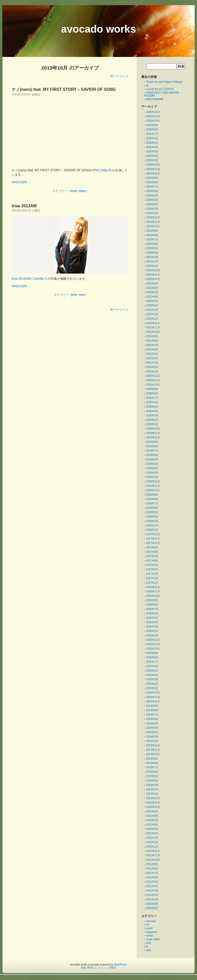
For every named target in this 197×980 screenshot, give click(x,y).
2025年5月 (152, 143)
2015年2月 (152, 684)
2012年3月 (152, 838)
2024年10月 (153, 174)
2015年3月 (152, 679)
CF (148, 925)
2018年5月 (152, 512)
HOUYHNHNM (154, 99)
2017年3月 (152, 574)
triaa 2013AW (24, 206)
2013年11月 (153, 750)
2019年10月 (153, 437)
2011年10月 (153, 860)
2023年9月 (152, 231)
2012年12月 (153, 798)
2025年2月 (152, 156)
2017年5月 (152, 565)
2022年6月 (152, 297)
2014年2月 (152, 737)
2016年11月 (153, 591)
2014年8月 (152, 710)
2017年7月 (152, 556)
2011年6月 (152, 877)
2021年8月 (152, 341)
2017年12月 (153, 534)
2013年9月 (152, 759)
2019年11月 (153, 433)
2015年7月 (152, 662)
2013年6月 (152, 772)
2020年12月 (153, 376)
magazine (152, 932)
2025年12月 (153, 112)
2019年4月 (152, 464)
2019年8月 (152, 446)
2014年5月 (152, 723)
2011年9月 (152, 864)
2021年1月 (152, 371)
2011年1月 (152, 899)
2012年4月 (152, 833)
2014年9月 (152, 706)
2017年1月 (152, 583)
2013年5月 (152, 776)
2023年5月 (152, 248)
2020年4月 (152, 411)
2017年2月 (152, 578)
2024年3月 (152, 204)
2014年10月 (153, 701)
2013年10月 (153, 754)
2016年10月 (153, 596)
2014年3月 (152, 732)
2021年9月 (152, 336)
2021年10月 (153, 332)
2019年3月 (152, 468)
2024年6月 (152, 191)
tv (147, 946)
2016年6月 (152, 613)
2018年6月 (152, 508)
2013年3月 (152, 785)
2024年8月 (152, 182)
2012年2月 (152, 842)
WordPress (120, 965)
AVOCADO (19, 182)
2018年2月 (152, 525)
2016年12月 (153, 587)
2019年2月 (152, 473)
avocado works (98, 29)
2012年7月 (152, 820)
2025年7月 (152, 134)
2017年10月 (153, 543)
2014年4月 (152, 728)
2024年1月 (152, 213)
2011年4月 (152, 886)
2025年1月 (152, 160)
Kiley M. (107, 170)
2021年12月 (153, 323)
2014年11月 (153, 697)
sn (147, 86)
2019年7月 (152, 451)
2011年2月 (152, 895)
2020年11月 (153, 380)
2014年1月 (152, 741)
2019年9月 (152, 442)
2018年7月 (152, 503)
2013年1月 (152, 794)
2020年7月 (152, 398)
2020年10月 (153, 385)
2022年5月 (152, 301)
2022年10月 (153, 279)
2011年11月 (153, 855)
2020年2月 (152, 420)
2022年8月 (152, 288)
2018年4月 (152, 517)
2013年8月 (152, 763)
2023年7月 (152, 240)
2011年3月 (152, 891)
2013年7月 (152, 767)
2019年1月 (152, 477)
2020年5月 (152, 407)
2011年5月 (152, 882)
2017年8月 (152, 552)
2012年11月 (153, 803)
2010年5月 (152, 908)
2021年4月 (152, 358)
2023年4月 (152, 253)
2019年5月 (152, 459)
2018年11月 (153, 486)
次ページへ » (119, 76)
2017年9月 (152, 547)
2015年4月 (152, 675)
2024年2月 (152, 209)
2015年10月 (153, 649)
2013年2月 (152, 789)
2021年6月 (152, 349)
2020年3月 (152, 415)
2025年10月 (153, 121)
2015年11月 (153, 644)
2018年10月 (153, 490)
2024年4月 (152, 200)
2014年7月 (152, 715)
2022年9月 (152, 283)
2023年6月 (152, 244)
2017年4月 (152, 569)
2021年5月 (152, 354)
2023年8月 (152, 235)
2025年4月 (152, 147)
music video (78, 191)
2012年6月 (152, 825)
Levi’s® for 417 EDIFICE (160, 89)
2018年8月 (152, 499)
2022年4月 (152, 305)
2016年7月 (152, 609)
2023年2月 (152, 261)
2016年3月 (152, 627)
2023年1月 (152, 266)
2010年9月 (152, 904)
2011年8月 (152, 869)
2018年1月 (152, 530)
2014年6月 (152, 719)
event (149, 928)
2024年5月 (152, 196)
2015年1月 (152, 688)
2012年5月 (152, 829)
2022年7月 (152, 292)
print (74, 295)
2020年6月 (152, 402)
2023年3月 (152, 257)
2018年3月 (152, 521)
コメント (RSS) (107, 968)
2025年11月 (153, 116)
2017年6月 (152, 561)
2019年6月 (152, 455)
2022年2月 (152, 314)
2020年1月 (152, 424)
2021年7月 (152, 345)
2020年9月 (152, 389)
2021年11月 (153, 327)
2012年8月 (152, 816)
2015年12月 (153, 640)
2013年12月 (153, 745)
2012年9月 (152, 811)
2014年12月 (153, 693)
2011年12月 (153, 851)
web (82, 295)
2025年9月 (152, 125)
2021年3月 (152, 363)
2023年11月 (153, 222)
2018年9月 (152, 495)
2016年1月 (152, 635)
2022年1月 (152, 319)
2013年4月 (152, 781)
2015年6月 (152, 666)
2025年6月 (152, 138)
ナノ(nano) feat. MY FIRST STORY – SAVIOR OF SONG (64, 89)
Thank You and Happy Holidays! (164, 82)
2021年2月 (152, 367)
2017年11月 (153, 539)
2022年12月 (153, 270)
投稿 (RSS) (87, 968)
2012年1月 (152, 847)
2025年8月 (152, 130)
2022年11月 (153, 275)
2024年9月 (152, 178)
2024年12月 (153, 165)
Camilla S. (41, 279)
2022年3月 (152, 310)
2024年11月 (153, 169)
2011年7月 (152, 873)
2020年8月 (152, 393)
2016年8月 (152, 605)
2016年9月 (152, 600)
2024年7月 (152, 187)
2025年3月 (152, 152)
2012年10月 (153, 807)
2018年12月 (153, 481)
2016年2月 (152, 631)
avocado (151, 921)
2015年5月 (152, 671)
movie (149, 936)
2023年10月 (153, 226)
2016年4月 (152, 622)
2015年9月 (152, 653)
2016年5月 (152, 618)
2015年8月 (152, 657)
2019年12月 (153, 429)
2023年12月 (153, 218)
